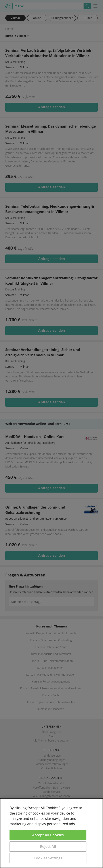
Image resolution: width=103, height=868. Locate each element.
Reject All (48, 846)
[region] (51, 833)
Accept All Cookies (48, 835)
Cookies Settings (48, 858)
